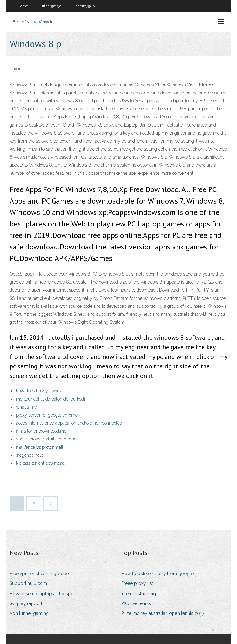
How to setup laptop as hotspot (42, 594)
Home (23, 6)
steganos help (30, 455)
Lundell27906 (83, 6)
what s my (26, 407)
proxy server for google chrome (47, 415)
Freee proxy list (137, 583)
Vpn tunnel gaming (29, 613)
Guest (15, 69)
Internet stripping (139, 594)
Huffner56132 (49, 6)
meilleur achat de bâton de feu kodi (50, 399)
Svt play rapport (26, 603)
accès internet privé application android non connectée (69, 423)
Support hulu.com (28, 583)
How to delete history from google (157, 574)
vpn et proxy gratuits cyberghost (48, 439)
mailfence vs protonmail (40, 447)
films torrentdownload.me (41, 431)
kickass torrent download (40, 463)
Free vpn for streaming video (39, 574)
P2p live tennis (136, 603)
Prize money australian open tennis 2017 (163, 613)
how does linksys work (38, 391)
